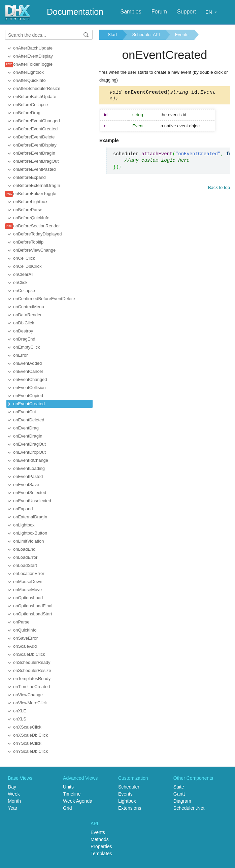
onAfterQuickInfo (29, 80)
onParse (21, 622)
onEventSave (26, 485)
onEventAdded (27, 363)
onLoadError (25, 557)
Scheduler (129, 787)
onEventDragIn (28, 436)
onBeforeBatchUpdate (35, 97)
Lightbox (127, 801)
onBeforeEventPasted (34, 169)
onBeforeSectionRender (37, 226)
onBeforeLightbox (30, 202)
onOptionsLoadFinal (33, 606)
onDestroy (23, 331)
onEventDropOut (29, 452)
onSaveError (25, 638)
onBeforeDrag (27, 113)
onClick (20, 282)
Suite (179, 787)
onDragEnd (24, 339)
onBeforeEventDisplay (35, 145)
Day (12, 787)
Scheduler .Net (189, 808)
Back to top (219, 189)
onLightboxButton (30, 533)
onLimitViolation (29, 541)
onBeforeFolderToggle (35, 194)
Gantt (179, 794)
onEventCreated (29, 404)
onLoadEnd (24, 549)
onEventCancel (28, 371)
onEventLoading (29, 468)
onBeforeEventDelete (34, 137)
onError (20, 355)
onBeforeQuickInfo (31, 218)
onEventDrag (26, 428)
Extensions (130, 808)
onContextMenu (29, 307)
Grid (67, 808)
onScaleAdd (25, 646)
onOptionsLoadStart (33, 614)
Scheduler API (146, 35)
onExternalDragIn (30, 517)
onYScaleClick (27, 743)
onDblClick (24, 323)
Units (68, 787)
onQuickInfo (25, 630)
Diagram (182, 801)
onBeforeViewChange (34, 250)
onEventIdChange (31, 460)
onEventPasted (28, 476)
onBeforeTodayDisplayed (38, 234)
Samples (131, 12)
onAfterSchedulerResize (37, 88)
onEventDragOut (29, 444)
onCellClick (24, 258)
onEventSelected (30, 493)
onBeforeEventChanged (37, 121)
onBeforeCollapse (30, 105)
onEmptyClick (26, 347)
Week (14, 794)
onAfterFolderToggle (33, 64)
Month (14, 801)
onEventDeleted (29, 420)
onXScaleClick (27, 727)
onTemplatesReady (32, 679)
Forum (159, 12)
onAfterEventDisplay (33, 56)
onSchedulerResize (32, 670)
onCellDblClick (27, 266)
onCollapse (24, 291)
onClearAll (23, 274)
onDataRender (27, 315)
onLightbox (24, 525)
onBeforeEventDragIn (34, 153)
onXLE (20, 711)
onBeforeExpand (29, 177)
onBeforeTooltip (28, 242)
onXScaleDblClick (30, 735)
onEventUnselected (32, 501)
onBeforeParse (28, 210)
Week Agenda (78, 801)
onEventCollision (29, 388)
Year (12, 808)
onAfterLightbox (28, 72)
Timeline (72, 794)
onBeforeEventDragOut (36, 161)
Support (187, 12)
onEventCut (25, 412)
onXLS (20, 719)
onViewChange (28, 695)
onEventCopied (28, 396)
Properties (101, 846)
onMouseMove (27, 590)
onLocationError (29, 573)
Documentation (75, 12)
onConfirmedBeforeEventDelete (44, 299)
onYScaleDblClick (30, 751)
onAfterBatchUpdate (33, 48)
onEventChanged (30, 379)
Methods (100, 839)
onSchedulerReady (32, 662)
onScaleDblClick (29, 654)
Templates (101, 854)
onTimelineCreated (31, 687)
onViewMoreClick (30, 703)
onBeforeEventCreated (35, 129)
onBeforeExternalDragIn (37, 185)
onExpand (23, 509)
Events (182, 35)
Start (112, 35)
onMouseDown (28, 582)
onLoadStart (25, 565)
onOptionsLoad (28, 598)
